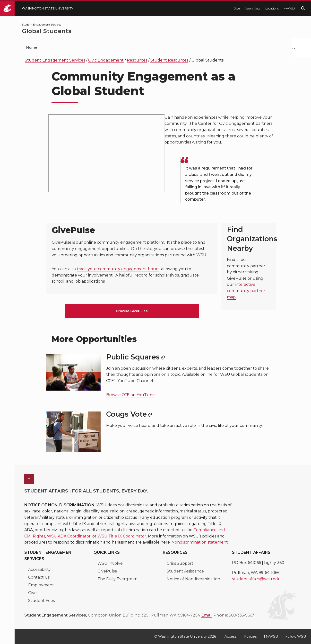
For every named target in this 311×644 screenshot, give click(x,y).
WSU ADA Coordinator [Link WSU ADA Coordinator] (69, 536)
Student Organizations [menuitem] (73, 47)
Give (237, 8)
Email (207, 615)
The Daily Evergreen (117, 579)
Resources (137, 60)
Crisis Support (180, 563)
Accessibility (39, 569)
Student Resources (169, 60)
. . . (295, 47)
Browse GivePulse (132, 311)
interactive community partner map (246, 291)
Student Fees (41, 601)
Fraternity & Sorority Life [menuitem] (240, 47)
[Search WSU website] (303, 8)
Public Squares (133, 357)
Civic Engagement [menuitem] (184, 47)
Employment (41, 585)
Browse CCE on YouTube (130, 395)
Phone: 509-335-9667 (234, 615)
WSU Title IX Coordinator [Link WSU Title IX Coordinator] (122, 536)
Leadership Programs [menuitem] (130, 47)
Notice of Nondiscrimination (193, 579)
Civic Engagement (106, 60)
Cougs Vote (126, 414)
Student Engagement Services (55, 60)
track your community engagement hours (118, 269)
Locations (272, 8)
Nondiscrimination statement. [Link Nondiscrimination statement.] (200, 542)
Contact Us (39, 577)
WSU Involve (110, 563)
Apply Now (253, 8)
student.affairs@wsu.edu (256, 579)
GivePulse (107, 571)
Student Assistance (185, 571)
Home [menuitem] (32, 47)
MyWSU (289, 8)
